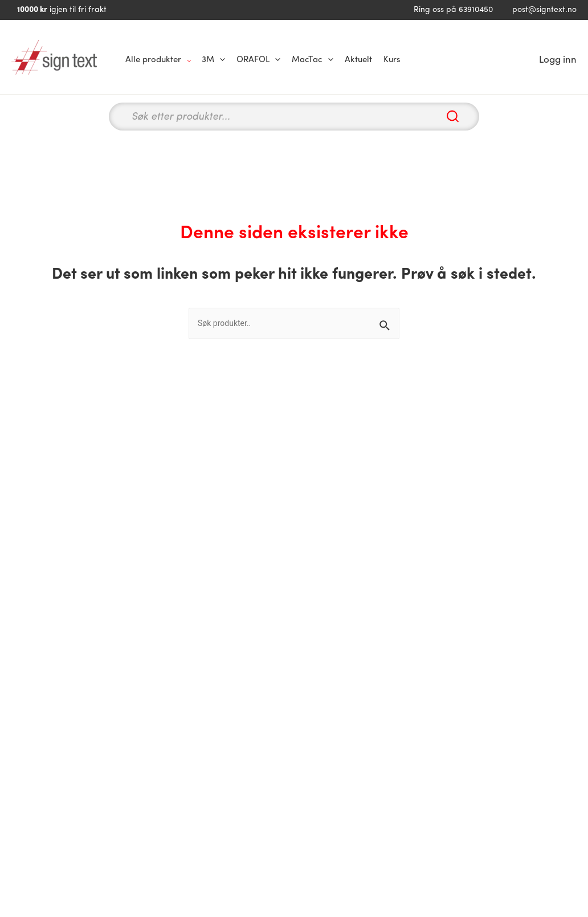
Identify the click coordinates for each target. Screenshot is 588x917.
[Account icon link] (558, 61)
